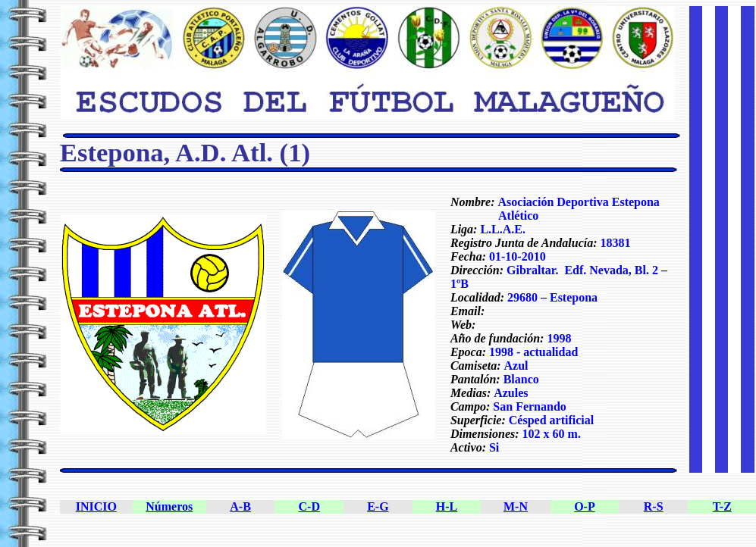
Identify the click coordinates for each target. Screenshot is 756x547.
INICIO (96, 506)
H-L (447, 506)
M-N (516, 506)
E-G (378, 506)
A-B (240, 506)
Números (169, 506)
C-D (309, 506)
